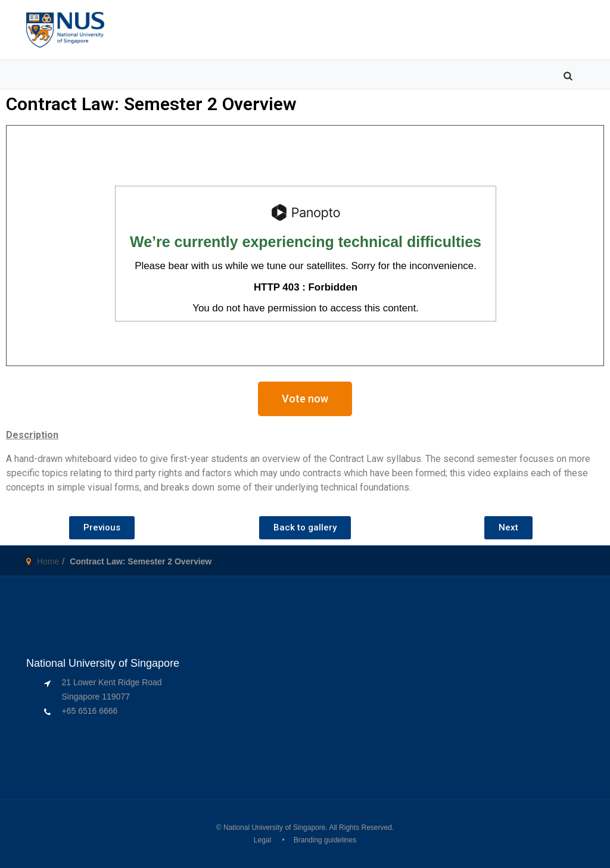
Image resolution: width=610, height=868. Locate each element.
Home (48, 561)
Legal (262, 840)
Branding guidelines (325, 840)
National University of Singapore (274, 828)
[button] (305, 399)
